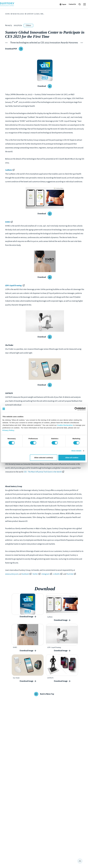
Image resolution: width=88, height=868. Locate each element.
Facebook (25, 574)
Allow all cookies (72, 458)
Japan (64, 4)
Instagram (45, 574)
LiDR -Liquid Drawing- (14, 286)
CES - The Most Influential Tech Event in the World (43, 472)
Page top (80, 861)
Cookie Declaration (65, 425)
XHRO (8, 222)
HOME (8, 14)
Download (42, 86)
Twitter (35, 574)
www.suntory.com (12, 574)
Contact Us (72, 4)
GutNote (9, 170)
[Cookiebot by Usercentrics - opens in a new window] (76, 409)
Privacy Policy (8, 430)
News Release (18, 14)
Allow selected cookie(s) (44, 458)
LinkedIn (56, 574)
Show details (76, 451)
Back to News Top (47, 694)
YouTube (70, 574)
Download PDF (11, 49)
